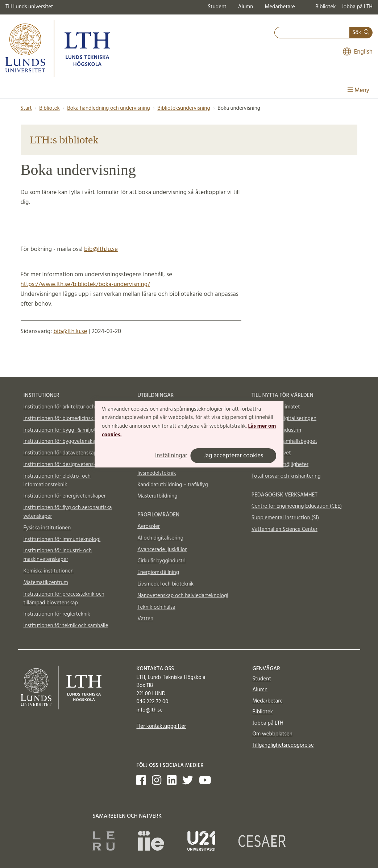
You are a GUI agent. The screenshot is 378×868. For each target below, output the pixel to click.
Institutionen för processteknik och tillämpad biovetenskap (64, 599)
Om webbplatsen (272, 734)
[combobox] (312, 33)
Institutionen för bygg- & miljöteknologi (70, 430)
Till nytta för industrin (276, 430)
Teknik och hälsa (156, 607)
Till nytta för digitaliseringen (284, 419)
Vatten (145, 619)
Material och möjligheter (280, 465)
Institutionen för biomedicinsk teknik (66, 419)
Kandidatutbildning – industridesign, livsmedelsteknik (180, 469)
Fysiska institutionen (47, 528)
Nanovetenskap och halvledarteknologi (183, 596)
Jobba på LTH (357, 7)
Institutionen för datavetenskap (60, 453)
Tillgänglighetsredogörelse (283, 745)
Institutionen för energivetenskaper (65, 496)
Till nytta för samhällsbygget (284, 441)
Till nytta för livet (271, 453)
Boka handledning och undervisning (109, 108)
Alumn (246, 7)
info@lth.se (149, 710)
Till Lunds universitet (29, 7)
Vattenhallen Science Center (284, 529)
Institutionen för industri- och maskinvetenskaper (58, 555)
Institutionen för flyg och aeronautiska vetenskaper (68, 512)
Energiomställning (158, 573)
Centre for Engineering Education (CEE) (297, 506)
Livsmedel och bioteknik (165, 584)
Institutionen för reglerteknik (57, 614)
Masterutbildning (157, 496)
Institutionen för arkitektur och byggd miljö (74, 407)
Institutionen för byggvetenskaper (63, 441)
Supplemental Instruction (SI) (285, 518)
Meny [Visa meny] (358, 90)
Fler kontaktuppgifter (161, 726)
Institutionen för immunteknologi (62, 540)
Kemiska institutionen (49, 571)
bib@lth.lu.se (101, 249)
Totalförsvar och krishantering (286, 476)
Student (217, 7)
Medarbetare (280, 7)
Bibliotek (326, 7)
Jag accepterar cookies (234, 456)
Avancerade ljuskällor (162, 550)
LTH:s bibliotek (64, 140)
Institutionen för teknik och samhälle (66, 626)
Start (26, 108)
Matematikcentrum (46, 583)
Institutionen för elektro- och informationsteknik (57, 481)
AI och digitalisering (160, 538)
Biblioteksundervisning (184, 108)
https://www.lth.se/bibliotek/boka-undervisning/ (85, 284)
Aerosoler (149, 527)
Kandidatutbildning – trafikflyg (173, 485)
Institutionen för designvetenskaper (65, 465)
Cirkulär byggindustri (161, 561)
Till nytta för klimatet (276, 407)
